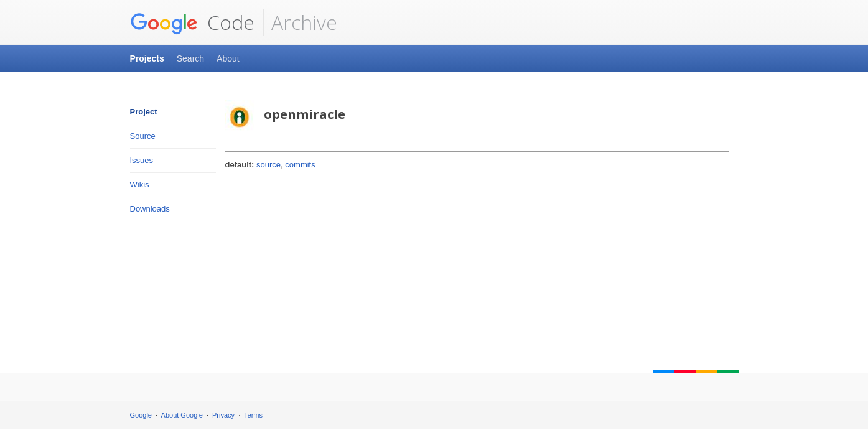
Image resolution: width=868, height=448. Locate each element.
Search (190, 58)
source (268, 165)
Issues (142, 160)
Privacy (223, 415)
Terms (253, 415)
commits (300, 165)
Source (143, 136)
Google (141, 415)
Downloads (150, 209)
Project (144, 112)
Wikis (140, 184)
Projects (147, 58)
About (228, 58)
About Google (182, 415)
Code (192, 22)
